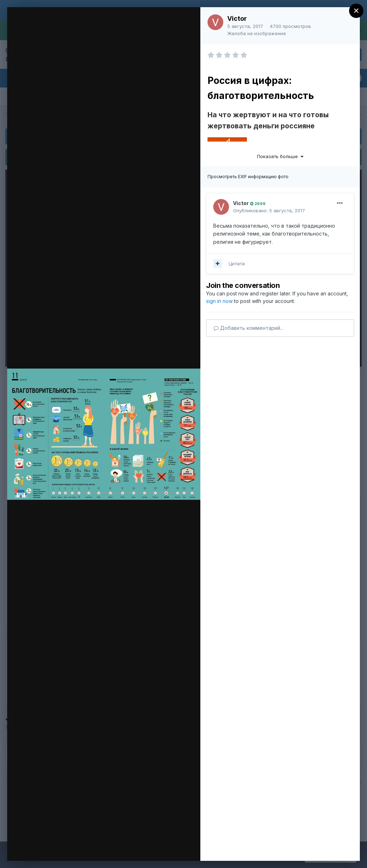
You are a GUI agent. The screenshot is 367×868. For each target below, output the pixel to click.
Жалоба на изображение (257, 33)
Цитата (237, 264)
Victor (237, 18)
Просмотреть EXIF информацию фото (248, 177)
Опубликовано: (269, 210)
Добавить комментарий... (249, 328)
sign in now (219, 301)
